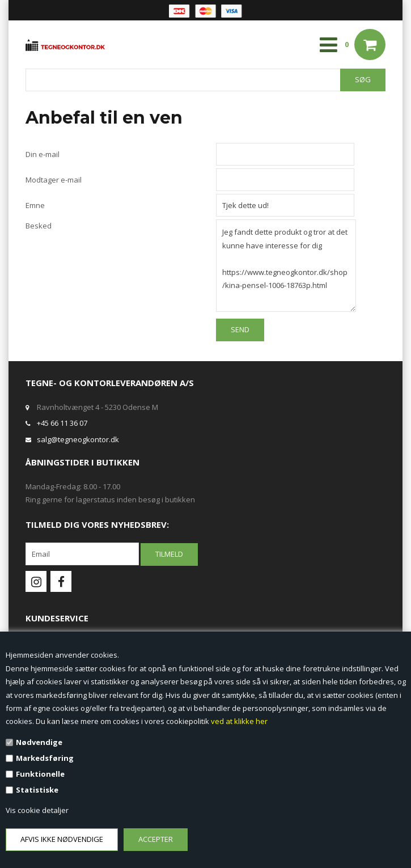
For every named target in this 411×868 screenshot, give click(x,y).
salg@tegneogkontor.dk (78, 439)
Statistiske (37, 790)
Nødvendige (39, 742)
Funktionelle (40, 774)
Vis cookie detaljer (37, 810)
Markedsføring (45, 758)
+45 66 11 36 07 (62, 423)
